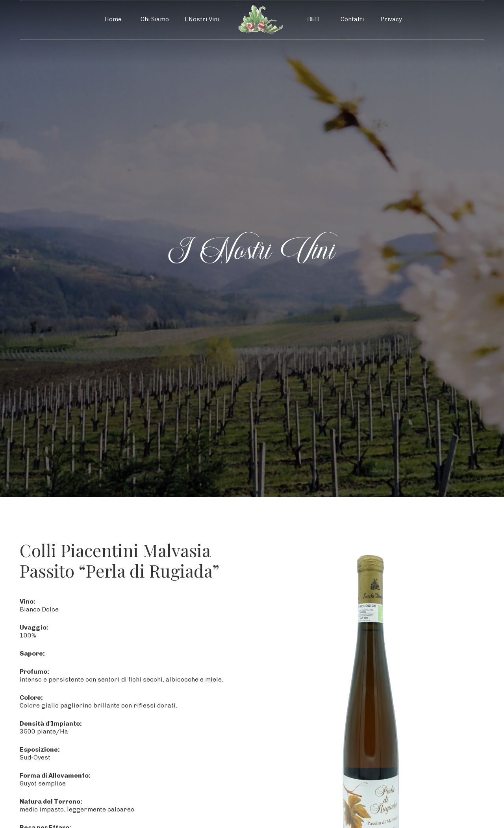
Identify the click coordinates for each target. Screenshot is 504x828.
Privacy (391, 19)
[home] (260, 19)
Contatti (352, 19)
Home (113, 19)
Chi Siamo (155, 19)
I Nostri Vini (202, 19)
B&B (313, 19)
